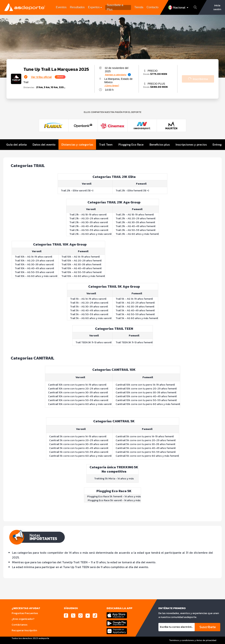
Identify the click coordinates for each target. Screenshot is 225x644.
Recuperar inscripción (24, 630)
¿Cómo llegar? (112, 86)
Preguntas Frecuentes (25, 613)
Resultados (77, 7)
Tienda (139, 7)
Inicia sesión (217, 7)
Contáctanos (20, 625)
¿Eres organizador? (23, 619)
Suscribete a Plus (115, 7)
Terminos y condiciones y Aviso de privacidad (193, 640)
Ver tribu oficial (41, 77)
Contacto (152, 7)
